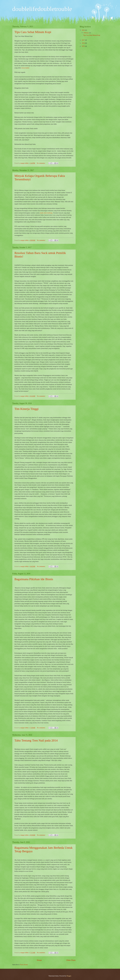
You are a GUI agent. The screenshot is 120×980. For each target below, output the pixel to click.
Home (39, 960)
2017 (84, 40)
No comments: (41, 163)
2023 (84, 30)
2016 (84, 43)
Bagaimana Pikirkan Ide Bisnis (34, 579)
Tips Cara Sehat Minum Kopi (33, 32)
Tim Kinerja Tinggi (27, 409)
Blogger (69, 976)
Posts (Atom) (24, 965)
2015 (84, 46)
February (86, 33)
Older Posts (71, 960)
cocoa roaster (25, 68)
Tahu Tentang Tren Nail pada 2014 (36, 740)
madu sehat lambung (46, 213)
